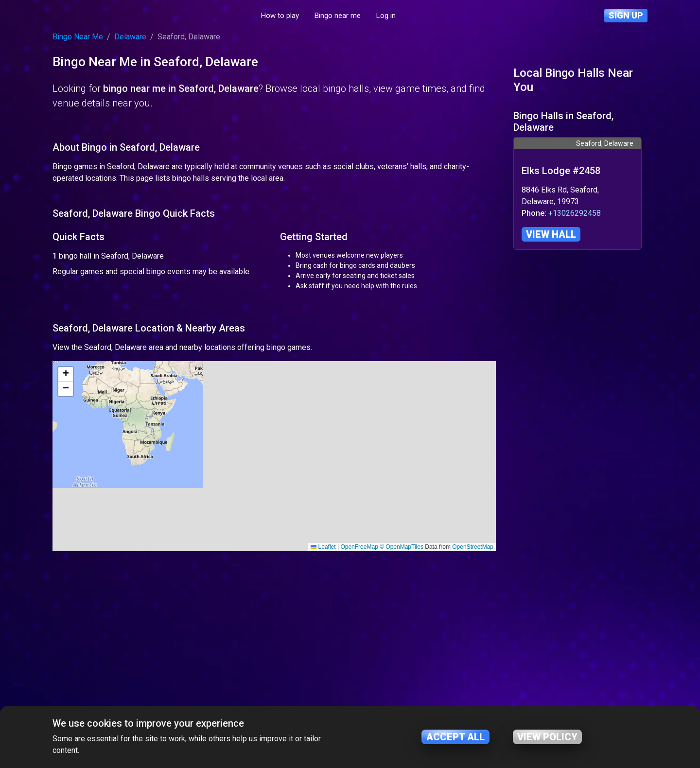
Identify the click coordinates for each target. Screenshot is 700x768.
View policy (547, 737)
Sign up (626, 15)
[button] (66, 519)
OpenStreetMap (473, 691)
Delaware (130, 37)
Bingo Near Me (78, 37)
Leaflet (323, 691)
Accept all (455, 737)
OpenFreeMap (359, 691)
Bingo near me (383, 16)
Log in (432, 16)
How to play (326, 16)
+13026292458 (575, 213)
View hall (551, 234)
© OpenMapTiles (402, 691)
